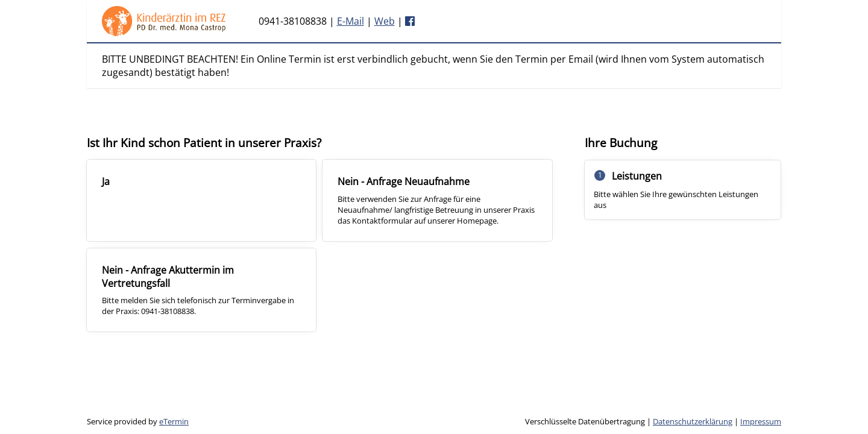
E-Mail (351, 21)
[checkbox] (201, 200)
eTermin (174, 421)
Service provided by (138, 421)
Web (385, 21)
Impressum (761, 421)
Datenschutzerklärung (693, 421)
